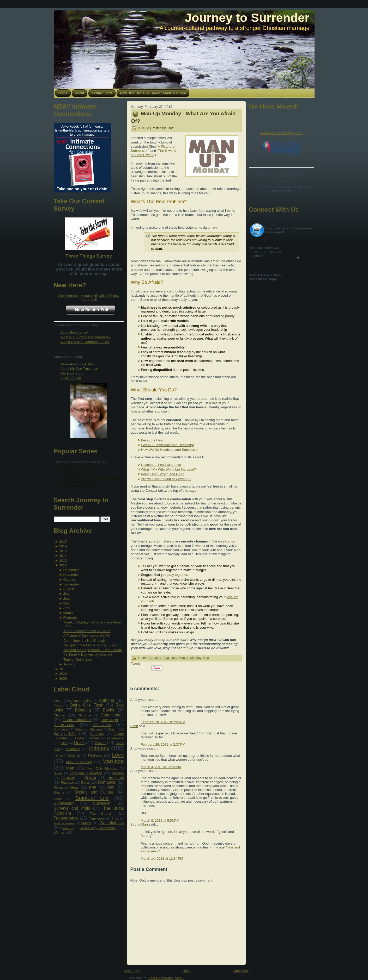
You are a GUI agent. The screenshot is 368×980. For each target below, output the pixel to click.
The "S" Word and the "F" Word (87, 631)
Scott (134, 726)
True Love (97, 818)
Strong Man (139, 824)
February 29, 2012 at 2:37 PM (163, 744)
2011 (63, 669)
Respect (67, 782)
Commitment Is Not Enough (84, 641)
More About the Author (77, 364)
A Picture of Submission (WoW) (87, 636)
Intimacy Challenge (67, 755)
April (67, 608)
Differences (64, 725)
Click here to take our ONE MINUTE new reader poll (89, 298)
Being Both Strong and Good (163, 474)
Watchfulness (111, 823)
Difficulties (102, 725)
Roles (85, 782)
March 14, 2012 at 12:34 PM (162, 859)
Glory (64, 743)
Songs (58, 799)
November (71, 575)
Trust (115, 818)
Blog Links (170, 658)
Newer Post (133, 971)
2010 (63, 674)
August (69, 589)
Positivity (68, 778)
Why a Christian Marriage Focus (85, 342)
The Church (101, 813)
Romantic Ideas (66, 787)
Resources (116, 778)
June (67, 599)
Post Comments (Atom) (166, 978)
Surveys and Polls (72, 808)
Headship (73, 749)
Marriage (113, 761)
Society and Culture (94, 792)
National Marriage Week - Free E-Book (93, 650)
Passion (118, 773)
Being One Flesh (87, 705)
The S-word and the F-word (153, 153)
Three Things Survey (89, 256)
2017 (63, 542)
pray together (177, 575)
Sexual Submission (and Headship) (168, 445)
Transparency (66, 818)
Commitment (112, 715)
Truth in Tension (65, 823)
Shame (59, 792)
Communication (77, 720)
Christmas (85, 715)
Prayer (91, 778)
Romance (107, 782)
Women (60, 832)
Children (60, 715)
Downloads (61, 729)
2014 (63, 556)
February (70, 618)
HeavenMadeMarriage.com (281, 133)
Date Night (110, 720)
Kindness (95, 755)
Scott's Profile (71, 378)
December (71, 570)
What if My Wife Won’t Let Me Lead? (169, 469)
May (67, 603)
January (69, 664)
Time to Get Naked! (78, 660)
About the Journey (74, 332)
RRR (93, 787)
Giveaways (116, 738)
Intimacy (99, 748)
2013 (63, 561)
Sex (110, 787)
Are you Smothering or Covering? (166, 479)
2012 (63, 565)
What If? (68, 828)
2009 (63, 679)
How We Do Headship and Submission (170, 450)
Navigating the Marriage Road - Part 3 (92, 645)
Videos (86, 823)
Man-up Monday (79, 762)
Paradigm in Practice (86, 773)
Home (187, 971)
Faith (113, 729)
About (58, 701)
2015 (63, 551)
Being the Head (153, 440)
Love (118, 755)
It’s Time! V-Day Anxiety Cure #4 (88, 655)
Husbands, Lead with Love (161, 465)
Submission (64, 803)
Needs (58, 773)
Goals (79, 743)
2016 (63, 546)
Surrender (102, 803)
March (68, 613)
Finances (97, 734)
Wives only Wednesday (98, 828)
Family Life (65, 734)
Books (108, 710)
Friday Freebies (87, 738)
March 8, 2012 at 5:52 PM (160, 820)
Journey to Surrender (247, 18)
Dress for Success (89, 729)
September (72, 584)
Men (70, 768)
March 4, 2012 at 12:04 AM (161, 767)
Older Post (241, 971)
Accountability (82, 701)
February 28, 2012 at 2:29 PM (163, 722)
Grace (100, 743)
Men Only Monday (102, 768)
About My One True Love (79, 369)
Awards (58, 706)
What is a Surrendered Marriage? (86, 337)
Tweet (135, 663)
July (66, 594)
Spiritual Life (92, 798)
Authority (107, 700)
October (69, 580)
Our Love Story (72, 373)
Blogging (83, 710)
